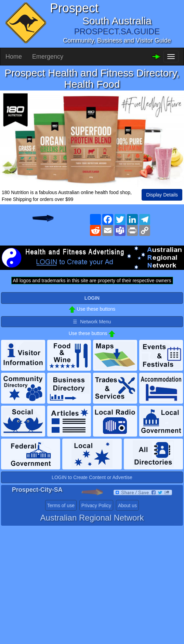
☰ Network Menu (92, 322)
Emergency (48, 57)
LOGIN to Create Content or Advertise (92, 477)
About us (127, 505)
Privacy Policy (96, 505)
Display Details (162, 195)
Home (14, 57)
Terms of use (61, 505)
